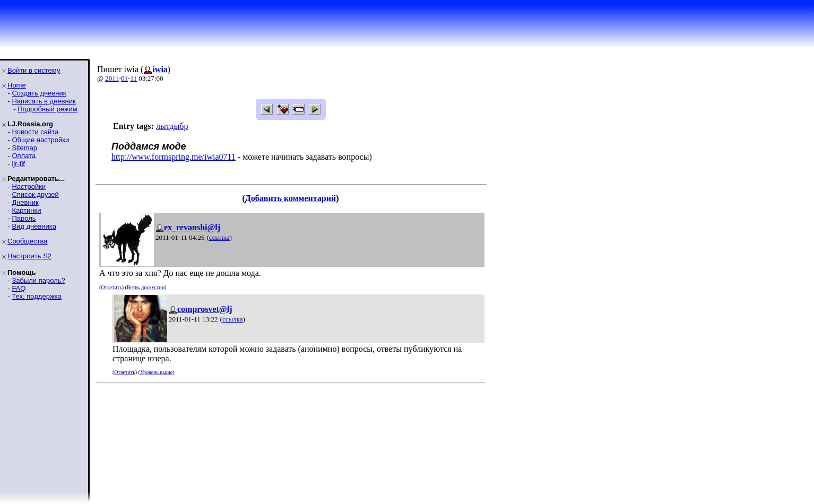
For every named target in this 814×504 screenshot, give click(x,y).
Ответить (111, 287)
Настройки (29, 186)
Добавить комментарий (291, 198)
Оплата (24, 156)
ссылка (219, 237)
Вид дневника (34, 226)
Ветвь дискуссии (146, 287)
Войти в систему (34, 70)
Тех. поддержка (36, 296)
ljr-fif (18, 164)
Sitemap (24, 148)
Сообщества (28, 241)
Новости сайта (35, 132)
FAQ (19, 288)
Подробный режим (47, 109)
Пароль (24, 218)
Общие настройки (40, 140)
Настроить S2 (29, 256)
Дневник (25, 202)
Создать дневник (39, 93)
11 (133, 78)
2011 (112, 78)
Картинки (26, 210)
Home (17, 85)
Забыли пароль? (38, 280)
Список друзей (35, 194)
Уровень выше (156, 372)
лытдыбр (172, 126)
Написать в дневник (44, 101)
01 (124, 78)
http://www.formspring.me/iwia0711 (174, 157)
